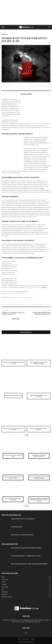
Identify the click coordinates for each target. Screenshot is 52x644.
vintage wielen (28, 230)
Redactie (16, 319)
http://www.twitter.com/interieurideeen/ (21, 297)
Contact (32, 639)
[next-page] (27, 435)
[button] (3, 27)
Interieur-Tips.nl (6, 292)
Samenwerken (26, 639)
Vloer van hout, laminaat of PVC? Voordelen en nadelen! (26, 548)
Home (19, 639)
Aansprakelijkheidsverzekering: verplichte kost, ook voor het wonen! (39, 500)
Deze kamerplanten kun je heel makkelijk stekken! (39, 363)
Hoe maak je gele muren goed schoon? (39, 429)
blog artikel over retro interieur (33, 288)
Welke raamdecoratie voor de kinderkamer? (23, 519)
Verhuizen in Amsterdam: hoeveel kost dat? (39, 456)
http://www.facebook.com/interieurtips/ (13, 293)
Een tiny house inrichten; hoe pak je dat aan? (13, 363)
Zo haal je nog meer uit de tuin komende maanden (39, 477)
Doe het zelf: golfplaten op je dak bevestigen (13, 429)
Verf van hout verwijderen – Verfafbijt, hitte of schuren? (26, 556)
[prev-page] (25, 435)
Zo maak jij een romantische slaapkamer (13, 499)
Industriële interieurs (17, 527)
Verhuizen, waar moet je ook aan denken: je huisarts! (13, 313)
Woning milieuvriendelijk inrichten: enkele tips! (41, 313)
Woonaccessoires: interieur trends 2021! (22, 535)
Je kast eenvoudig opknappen (13, 395)
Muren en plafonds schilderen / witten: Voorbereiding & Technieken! (29, 564)
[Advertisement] (26, 12)
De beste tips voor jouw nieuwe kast (13, 456)
